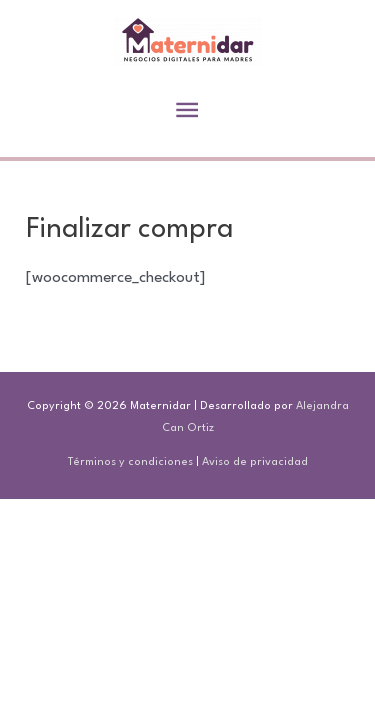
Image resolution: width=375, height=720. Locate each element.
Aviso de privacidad (255, 462)
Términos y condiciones (130, 462)
